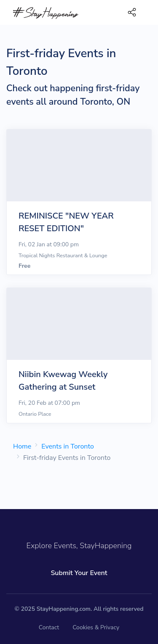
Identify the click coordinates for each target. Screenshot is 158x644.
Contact (49, 627)
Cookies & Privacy (96, 627)
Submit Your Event (79, 573)
